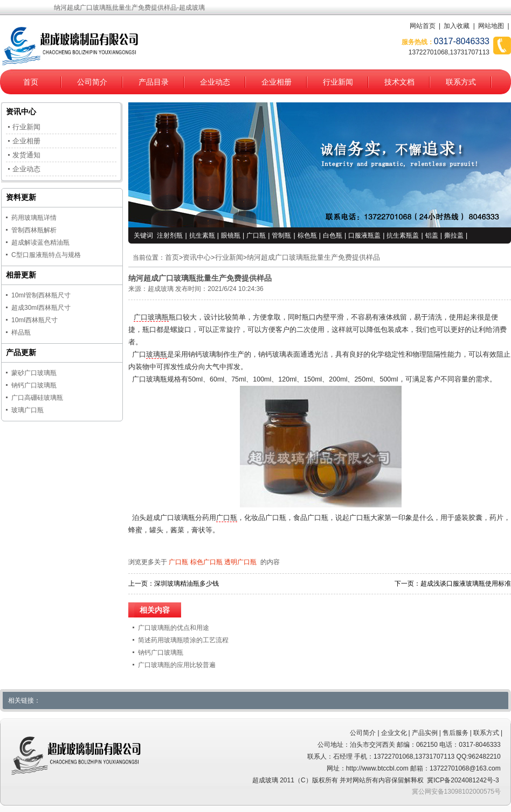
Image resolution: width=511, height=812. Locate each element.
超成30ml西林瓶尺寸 (41, 308)
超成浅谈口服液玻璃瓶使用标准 (466, 584)
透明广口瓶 (240, 562)
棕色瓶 (307, 235)
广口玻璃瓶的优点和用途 (174, 628)
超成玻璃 (161, 289)
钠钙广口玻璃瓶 (161, 653)
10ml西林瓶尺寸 (34, 320)
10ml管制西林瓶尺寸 (41, 295)
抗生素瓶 (202, 235)
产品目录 (154, 82)
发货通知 (26, 155)
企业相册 (277, 82)
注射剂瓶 (170, 235)
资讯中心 (197, 258)
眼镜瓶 (231, 235)
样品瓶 (21, 332)
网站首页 (423, 26)
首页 (31, 82)
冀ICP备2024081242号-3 (463, 780)
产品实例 (425, 733)
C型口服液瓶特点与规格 (46, 255)
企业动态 (215, 82)
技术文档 (399, 82)
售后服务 (455, 733)
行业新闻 (338, 82)
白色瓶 (333, 235)
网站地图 (491, 26)
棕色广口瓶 (206, 562)
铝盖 (432, 235)
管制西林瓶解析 (34, 230)
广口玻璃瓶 (151, 317)
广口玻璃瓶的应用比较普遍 (177, 665)
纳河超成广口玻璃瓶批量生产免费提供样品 (313, 258)
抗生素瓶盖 (403, 235)
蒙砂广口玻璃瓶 (34, 373)
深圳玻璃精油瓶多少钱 (187, 584)
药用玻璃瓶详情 (34, 218)
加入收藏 (457, 26)
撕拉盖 (454, 235)
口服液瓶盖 (364, 235)
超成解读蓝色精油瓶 (40, 242)
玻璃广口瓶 (27, 410)
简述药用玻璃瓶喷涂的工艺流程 (183, 640)
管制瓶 (281, 235)
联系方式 (461, 82)
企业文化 (394, 733)
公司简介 (92, 82)
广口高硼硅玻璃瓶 (37, 398)
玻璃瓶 (157, 355)
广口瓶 (256, 235)
